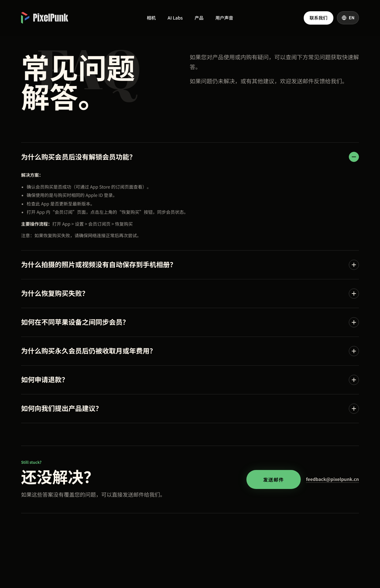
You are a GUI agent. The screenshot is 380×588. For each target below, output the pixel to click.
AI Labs (175, 18)
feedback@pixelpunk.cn (332, 479)
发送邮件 (273, 479)
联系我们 (319, 18)
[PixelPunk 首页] (45, 18)
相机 (151, 18)
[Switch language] (348, 18)
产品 (199, 18)
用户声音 (224, 18)
